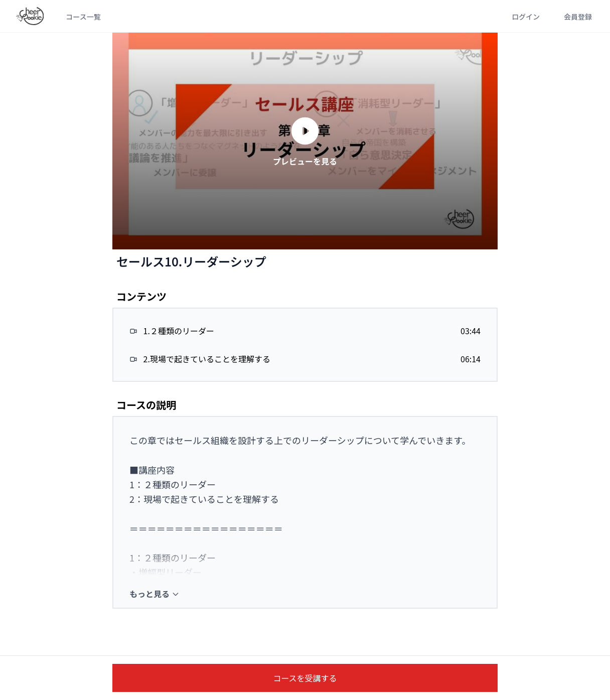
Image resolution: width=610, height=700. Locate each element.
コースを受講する (305, 678)
